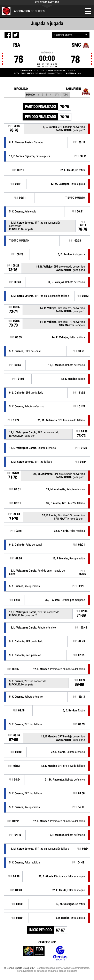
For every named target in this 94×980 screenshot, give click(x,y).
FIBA (34, 953)
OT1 (57, 95)
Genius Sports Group (60, 953)
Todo (65, 95)
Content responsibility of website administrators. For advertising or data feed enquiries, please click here (53, 969)
